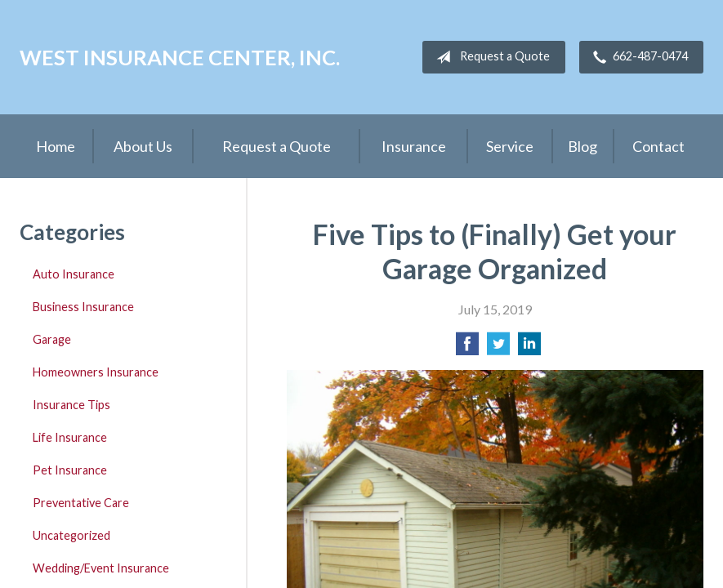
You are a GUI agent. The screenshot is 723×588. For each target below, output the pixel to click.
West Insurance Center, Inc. (180, 57)
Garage (52, 339)
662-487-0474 (637, 57)
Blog (582, 146)
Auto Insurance (74, 274)
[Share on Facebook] (467, 348)
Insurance (414, 146)
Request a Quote (490, 57)
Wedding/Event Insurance (101, 568)
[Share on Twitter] (498, 348)
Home (56, 146)
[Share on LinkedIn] (529, 348)
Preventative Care (81, 503)
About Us (143, 146)
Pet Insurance (70, 470)
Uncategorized (71, 535)
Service (510, 146)
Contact (658, 146)
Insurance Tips (71, 405)
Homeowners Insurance (96, 372)
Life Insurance (70, 437)
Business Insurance (83, 307)
